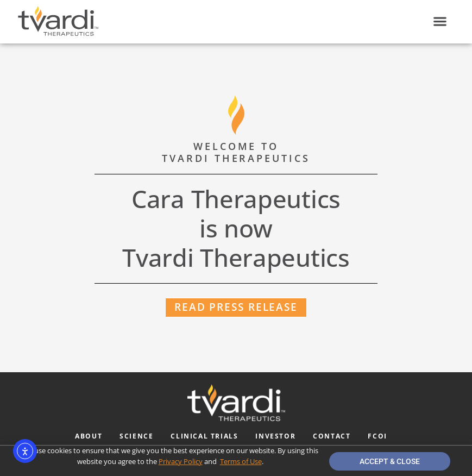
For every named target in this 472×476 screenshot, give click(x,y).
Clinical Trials (204, 436)
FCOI (377, 436)
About (89, 436)
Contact (332, 436)
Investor (275, 436)
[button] (440, 21)
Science (136, 436)
